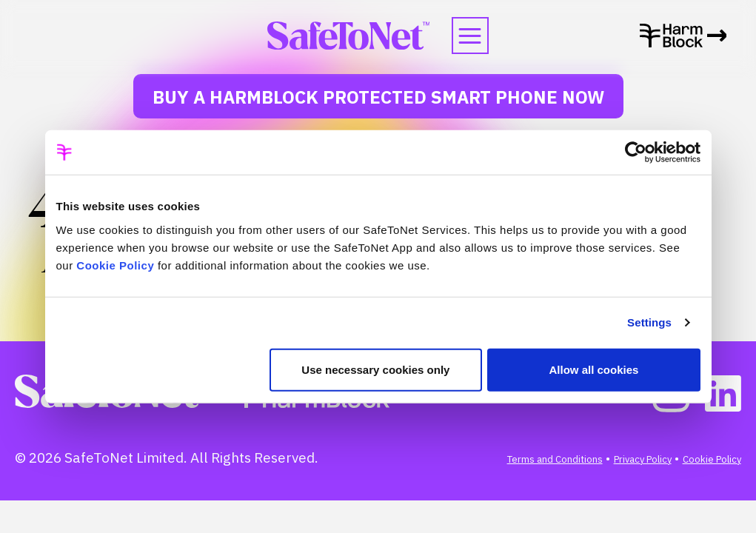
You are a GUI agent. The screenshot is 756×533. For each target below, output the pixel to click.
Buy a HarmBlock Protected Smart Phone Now (378, 97)
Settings (649, 322)
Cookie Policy (115, 265)
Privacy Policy (643, 459)
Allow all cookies (594, 369)
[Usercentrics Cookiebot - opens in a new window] (636, 152)
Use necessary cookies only (375, 369)
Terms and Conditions (555, 459)
